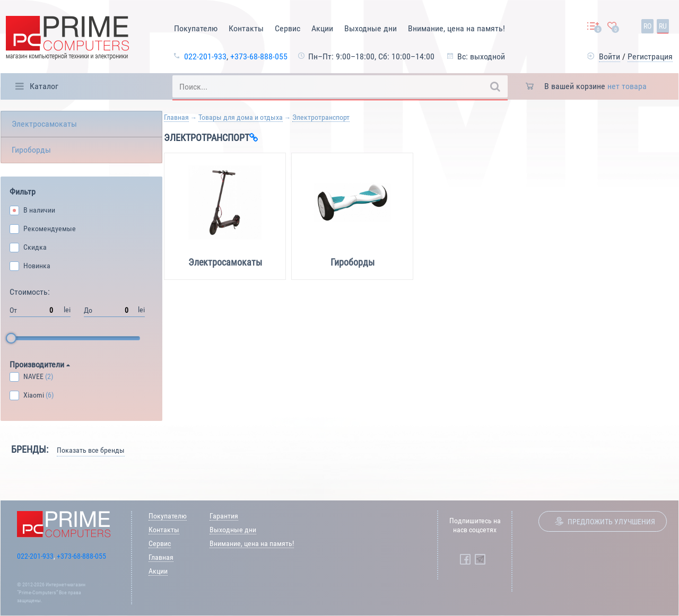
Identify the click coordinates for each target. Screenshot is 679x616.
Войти (610, 56)
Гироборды (31, 150)
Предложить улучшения (611, 522)
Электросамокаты (44, 124)
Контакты (246, 28)
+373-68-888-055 (259, 56)
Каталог (44, 86)
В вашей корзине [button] (595, 86)
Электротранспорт (321, 117)
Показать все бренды (91, 450)
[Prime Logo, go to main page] (67, 39)
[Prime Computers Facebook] (465, 559)
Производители (40, 364)
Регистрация (650, 56)
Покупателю (196, 28)
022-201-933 (205, 56)
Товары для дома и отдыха (241, 117)
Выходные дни (371, 28)
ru (663, 26)
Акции (322, 28)
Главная (176, 117)
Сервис (288, 28)
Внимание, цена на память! (456, 28)
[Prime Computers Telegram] (480, 559)
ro (647, 26)
